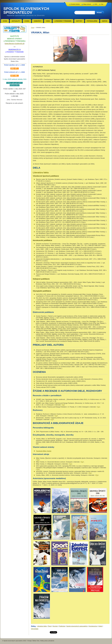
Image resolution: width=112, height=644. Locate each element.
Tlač (102, 4)
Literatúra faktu (42, 626)
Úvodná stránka (75, 4)
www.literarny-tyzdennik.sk (15, 44)
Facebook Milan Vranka (44, 451)
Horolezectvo (93, 626)
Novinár (55, 626)
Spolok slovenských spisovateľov (77, 626)
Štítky (33, 626)
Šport (50, 626)
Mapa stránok (87, 4)
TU (63, 405)
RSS (96, 4)
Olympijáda (35, 629)
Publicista (62, 626)
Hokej (100, 626)
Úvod (33, 28)
